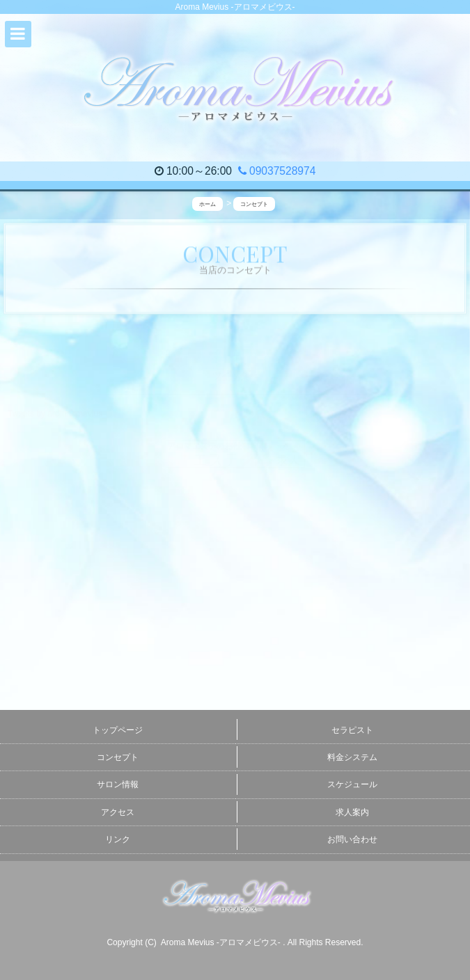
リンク (118, 839)
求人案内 (352, 812)
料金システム (352, 757)
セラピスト (352, 730)
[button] (18, 34)
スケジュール (352, 784)
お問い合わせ (352, 839)
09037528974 (277, 171)
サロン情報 (118, 784)
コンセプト (118, 757)
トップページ (118, 730)
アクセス (118, 812)
